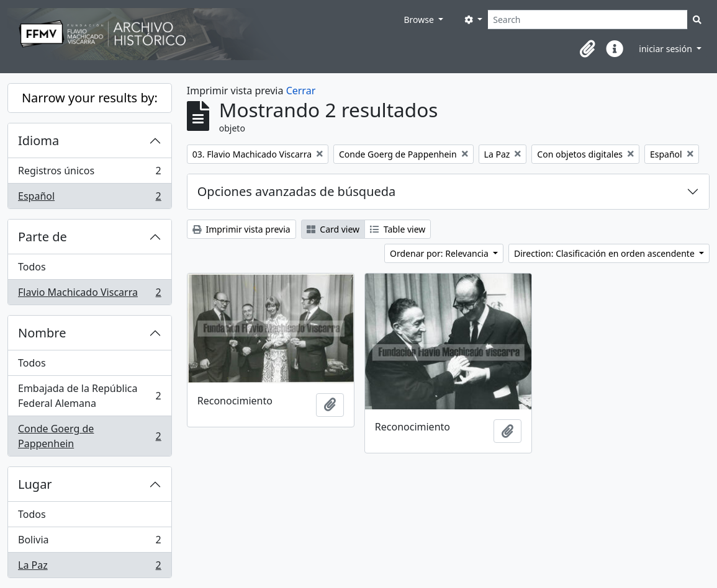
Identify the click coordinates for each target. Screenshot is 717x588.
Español (89, 198)
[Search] (588, 20)
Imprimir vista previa (241, 229)
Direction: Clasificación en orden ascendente (605, 253)
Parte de (43, 237)
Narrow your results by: (90, 98)
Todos (32, 267)
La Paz (89, 568)
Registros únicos (89, 173)
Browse (420, 20)
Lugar (35, 484)
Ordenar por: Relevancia (440, 253)
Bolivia (89, 542)
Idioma (38, 140)
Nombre (42, 333)
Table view (398, 229)
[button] (587, 49)
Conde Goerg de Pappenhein (89, 436)
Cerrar (301, 91)
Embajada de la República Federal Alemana (89, 396)
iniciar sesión (666, 49)
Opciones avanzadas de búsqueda (297, 191)
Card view (333, 229)
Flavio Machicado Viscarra (89, 295)
